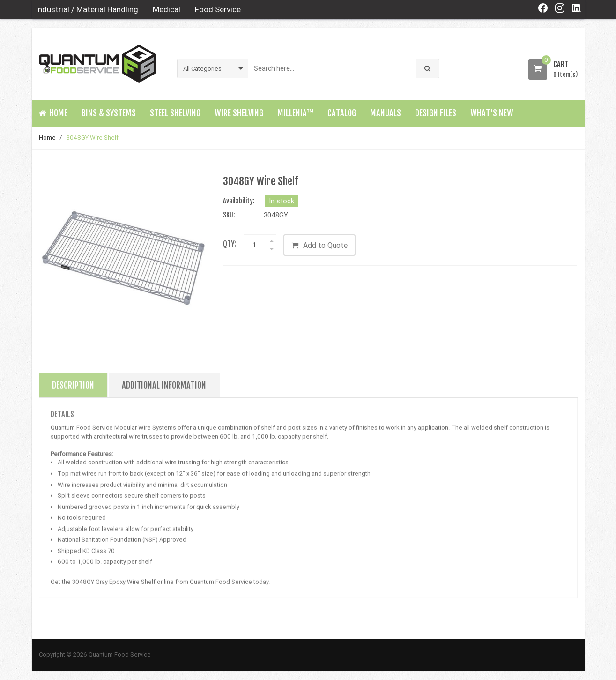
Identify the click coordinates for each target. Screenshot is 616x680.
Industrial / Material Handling (87, 9)
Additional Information (164, 389)
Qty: (230, 244)
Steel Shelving (175, 113)
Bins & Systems (109, 113)
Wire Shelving (239, 113)
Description (73, 389)
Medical (167, 9)
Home (47, 138)
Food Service (218, 9)
